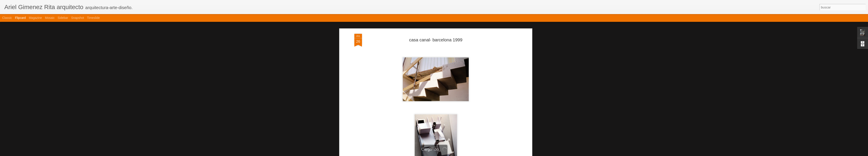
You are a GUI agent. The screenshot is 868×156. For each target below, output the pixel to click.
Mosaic (50, 18)
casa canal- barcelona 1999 (436, 40)
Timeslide (93, 18)
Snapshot (78, 18)
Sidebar (63, 18)
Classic (7, 18)
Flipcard (20, 18)
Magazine (35, 18)
